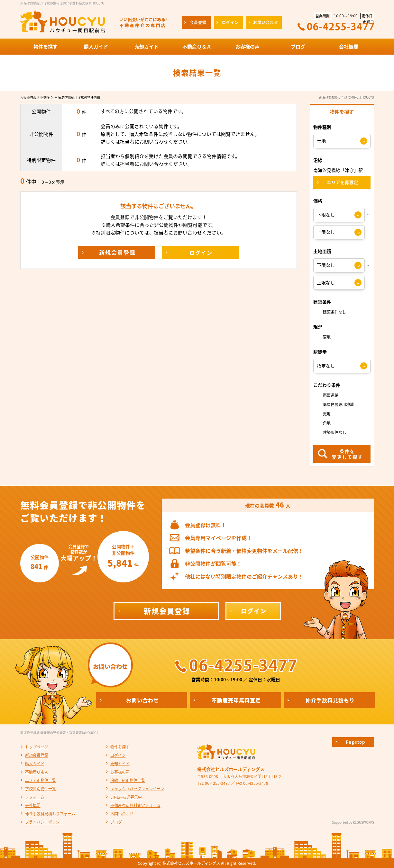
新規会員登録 (37, 755)
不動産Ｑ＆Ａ (37, 772)
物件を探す (120, 747)
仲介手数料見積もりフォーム (50, 814)
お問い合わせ (122, 814)
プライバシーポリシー (44, 822)
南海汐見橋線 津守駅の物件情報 (77, 97)
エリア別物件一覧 (41, 780)
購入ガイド (35, 764)
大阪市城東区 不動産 (35, 97)
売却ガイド (120, 764)
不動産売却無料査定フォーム (135, 805)
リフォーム (35, 797)
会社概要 (33, 805)
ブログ (116, 822)
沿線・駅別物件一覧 (128, 780)
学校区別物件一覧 (41, 789)
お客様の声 (120, 772)
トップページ (37, 747)
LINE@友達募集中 (126, 797)
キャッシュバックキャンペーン (137, 789)
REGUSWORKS (363, 822)
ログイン (118, 755)
